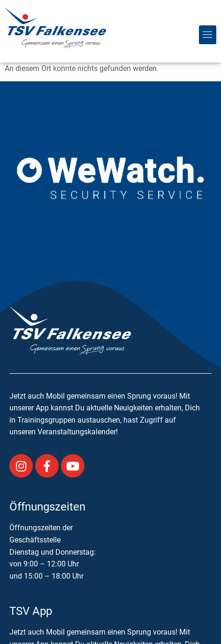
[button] (208, 35)
